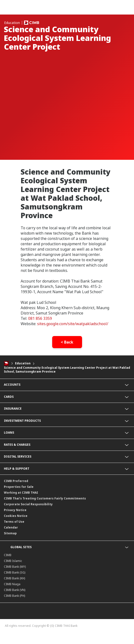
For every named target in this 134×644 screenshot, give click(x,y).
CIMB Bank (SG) (15, 572)
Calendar (11, 527)
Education (23, 363)
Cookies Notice (16, 516)
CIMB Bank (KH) (14, 578)
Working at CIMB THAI (21, 493)
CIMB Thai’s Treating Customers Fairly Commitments (45, 498)
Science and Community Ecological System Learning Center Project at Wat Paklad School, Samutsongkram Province (67, 370)
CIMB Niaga (12, 584)
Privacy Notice (15, 510)
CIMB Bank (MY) (15, 567)
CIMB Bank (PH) (14, 596)
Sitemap (10, 533)
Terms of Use (14, 522)
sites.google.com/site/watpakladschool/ (73, 324)
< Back (67, 342)
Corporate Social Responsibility (28, 504)
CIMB (8, 555)
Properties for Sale (19, 487)
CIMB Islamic (13, 561)
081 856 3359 (40, 318)
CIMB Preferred (16, 481)
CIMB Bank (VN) (15, 590)
